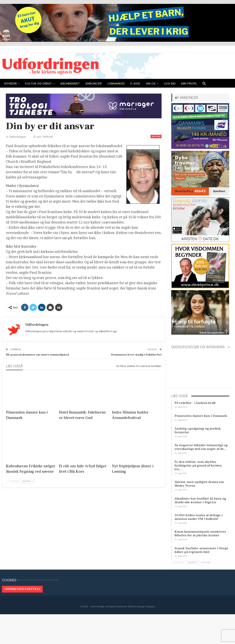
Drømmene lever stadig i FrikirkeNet (136, 355)
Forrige (13, 481)
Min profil (189, 83)
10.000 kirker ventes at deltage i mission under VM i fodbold (199, 517)
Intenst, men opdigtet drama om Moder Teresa (199, 484)
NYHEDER (11, 83)
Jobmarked (116, 83)
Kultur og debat (39, 83)
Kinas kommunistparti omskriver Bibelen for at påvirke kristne (200, 534)
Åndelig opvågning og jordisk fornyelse (198, 430)
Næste (28, 481)
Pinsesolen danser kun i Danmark (201, 416)
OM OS (151, 83)
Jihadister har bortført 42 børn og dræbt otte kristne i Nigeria (200, 500)
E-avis (135, 83)
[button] (204, 84)
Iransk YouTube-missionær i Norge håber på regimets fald (201, 550)
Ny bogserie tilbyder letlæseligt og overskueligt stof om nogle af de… (201, 447)
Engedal (150, 606)
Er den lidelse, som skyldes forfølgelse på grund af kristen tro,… (198, 466)
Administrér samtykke (22, 589)
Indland (156, 136)
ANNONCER (94, 83)
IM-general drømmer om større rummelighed (37, 355)
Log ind (170, 83)
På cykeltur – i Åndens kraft (195, 403)
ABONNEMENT (70, 83)
